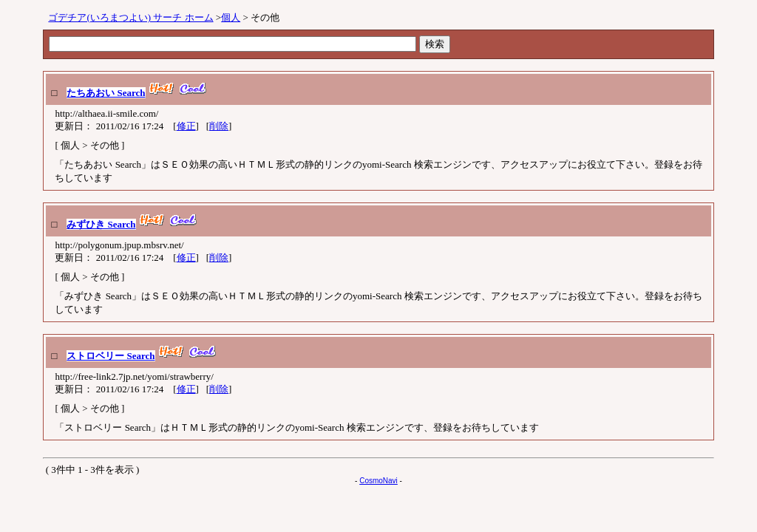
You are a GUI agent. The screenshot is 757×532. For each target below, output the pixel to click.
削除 (219, 126)
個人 (231, 17)
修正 (186, 126)
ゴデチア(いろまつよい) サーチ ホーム (130, 17)
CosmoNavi (378, 481)
